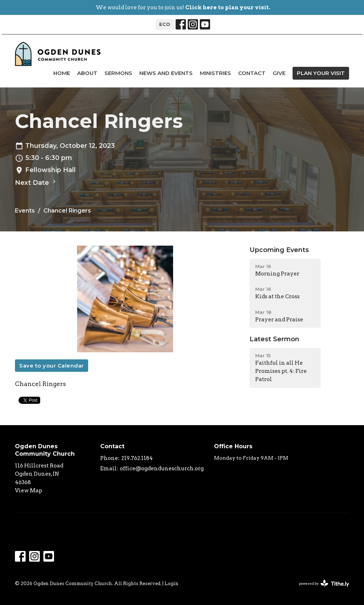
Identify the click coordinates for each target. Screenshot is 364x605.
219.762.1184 (137, 458)
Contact (252, 73)
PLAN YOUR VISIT (321, 73)
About (87, 73)
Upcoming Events (279, 250)
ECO (165, 24)
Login (172, 583)
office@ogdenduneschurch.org (162, 469)
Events (25, 211)
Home (62, 73)
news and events (166, 73)
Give (279, 73)
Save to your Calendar (52, 366)
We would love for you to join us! (183, 7)
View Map (29, 491)
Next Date (36, 182)
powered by (324, 583)
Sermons (118, 73)
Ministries (215, 73)
